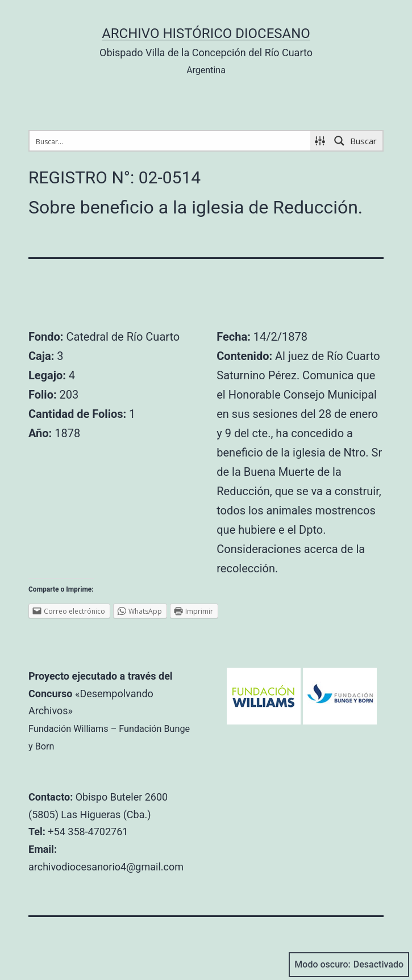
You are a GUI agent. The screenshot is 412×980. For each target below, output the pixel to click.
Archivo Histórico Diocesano (206, 33)
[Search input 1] (170, 141)
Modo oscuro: (349, 965)
